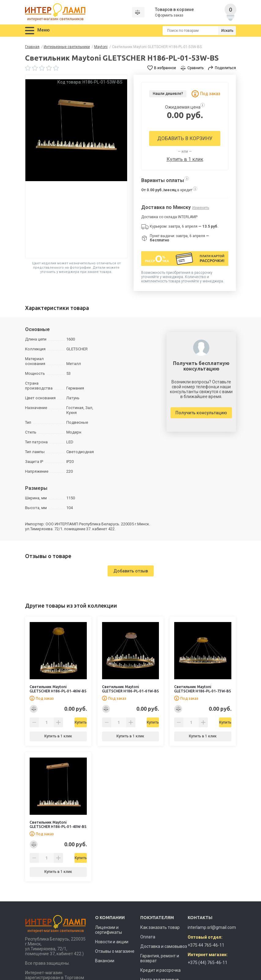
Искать (227, 31)
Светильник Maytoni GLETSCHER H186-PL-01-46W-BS (58, 689)
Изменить (201, 208)
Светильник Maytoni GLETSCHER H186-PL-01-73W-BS (203, 689)
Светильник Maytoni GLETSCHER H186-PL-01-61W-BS (130, 689)
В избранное (165, 68)
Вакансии (105, 961)
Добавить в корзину (185, 138)
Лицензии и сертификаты (108, 930)
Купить (74, 722)
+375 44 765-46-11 (206, 945)
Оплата (148, 937)
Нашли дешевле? (168, 94)
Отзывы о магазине (115, 951)
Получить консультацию (201, 413)
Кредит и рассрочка (160, 970)
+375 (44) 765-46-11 (208, 963)
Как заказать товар (160, 927)
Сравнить (195, 68)
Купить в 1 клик (185, 159)
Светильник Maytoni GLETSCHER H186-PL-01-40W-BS (58, 824)
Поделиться (225, 68)
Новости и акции (112, 942)
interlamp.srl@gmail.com (212, 927)
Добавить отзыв (131, 571)
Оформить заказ (169, 15)
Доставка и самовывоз (164, 946)
